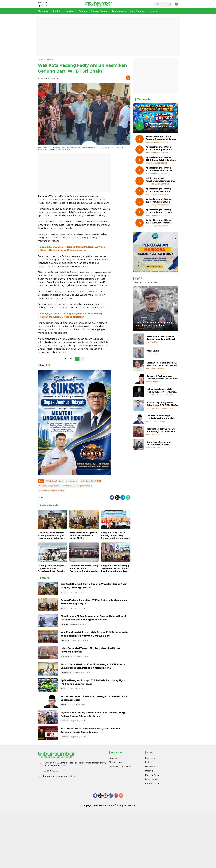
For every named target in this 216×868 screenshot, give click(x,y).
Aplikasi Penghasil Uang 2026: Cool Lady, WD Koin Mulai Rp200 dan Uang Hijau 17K (160, 211)
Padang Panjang (153, 834)
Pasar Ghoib (153, 351)
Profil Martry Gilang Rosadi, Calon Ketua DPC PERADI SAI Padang (162, 404)
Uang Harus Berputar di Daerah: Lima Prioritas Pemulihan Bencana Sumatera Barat (159, 444)
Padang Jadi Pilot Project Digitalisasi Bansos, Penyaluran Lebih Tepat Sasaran (51, 568)
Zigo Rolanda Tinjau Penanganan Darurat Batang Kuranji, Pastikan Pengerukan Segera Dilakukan (99, 633)
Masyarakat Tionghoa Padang (78, 486)
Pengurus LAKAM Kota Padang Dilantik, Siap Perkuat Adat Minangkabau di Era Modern (116, 536)
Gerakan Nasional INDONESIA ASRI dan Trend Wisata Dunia (162, 364)
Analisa (73, 749)
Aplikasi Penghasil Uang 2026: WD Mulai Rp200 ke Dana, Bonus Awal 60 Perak (160, 169)
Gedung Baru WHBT (92, 481)
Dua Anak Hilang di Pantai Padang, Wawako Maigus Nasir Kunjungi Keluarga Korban (51, 536)
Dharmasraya (75, 706)
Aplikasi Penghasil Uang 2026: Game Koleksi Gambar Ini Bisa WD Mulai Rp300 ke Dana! (160, 159)
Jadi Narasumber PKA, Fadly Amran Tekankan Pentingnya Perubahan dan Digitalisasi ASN (84, 568)
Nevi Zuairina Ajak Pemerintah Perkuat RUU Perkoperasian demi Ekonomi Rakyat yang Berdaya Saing (98, 655)
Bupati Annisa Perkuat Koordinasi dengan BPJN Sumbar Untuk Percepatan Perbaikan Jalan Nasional (98, 699)
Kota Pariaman (152, 842)
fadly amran (73, 481)
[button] (169, 4)
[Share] (128, 78)
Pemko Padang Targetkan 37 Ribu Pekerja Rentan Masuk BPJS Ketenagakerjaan (83, 536)
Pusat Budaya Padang (51, 486)
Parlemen (74, 641)
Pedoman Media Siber (120, 825)
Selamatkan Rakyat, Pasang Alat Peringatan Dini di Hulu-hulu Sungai (161, 430)
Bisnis (72, 727)
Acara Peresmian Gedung (52, 491)
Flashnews (74, 683)
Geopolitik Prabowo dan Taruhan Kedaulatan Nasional (162, 377)
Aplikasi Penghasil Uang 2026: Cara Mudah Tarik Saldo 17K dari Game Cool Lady (159, 190)
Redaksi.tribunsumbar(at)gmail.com (60, 835)
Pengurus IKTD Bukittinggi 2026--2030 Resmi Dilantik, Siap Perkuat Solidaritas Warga (115, 568)
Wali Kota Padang (55, 481)
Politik (148, 821)
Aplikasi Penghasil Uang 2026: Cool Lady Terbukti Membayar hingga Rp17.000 (160, 148)
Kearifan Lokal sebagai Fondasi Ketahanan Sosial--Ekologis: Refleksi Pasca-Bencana (161, 417)
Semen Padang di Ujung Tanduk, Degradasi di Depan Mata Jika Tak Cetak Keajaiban (161, 138)
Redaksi (113, 817)
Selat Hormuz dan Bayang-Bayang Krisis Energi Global (161, 338)
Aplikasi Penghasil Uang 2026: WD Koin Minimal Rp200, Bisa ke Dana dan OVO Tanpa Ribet (159, 222)
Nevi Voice (74, 663)
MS (39, 77)
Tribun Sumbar (107, 864)
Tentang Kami (116, 821)
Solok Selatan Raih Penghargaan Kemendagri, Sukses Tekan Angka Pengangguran (160, 180)
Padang (73, 595)
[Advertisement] (108, 36)
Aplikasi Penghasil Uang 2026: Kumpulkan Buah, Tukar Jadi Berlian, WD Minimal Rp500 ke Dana (158, 201)
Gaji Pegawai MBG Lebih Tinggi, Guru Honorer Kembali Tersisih (162, 391)
